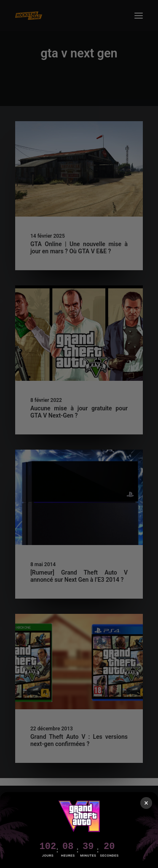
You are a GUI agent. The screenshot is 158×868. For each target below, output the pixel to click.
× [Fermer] (146, 803)
